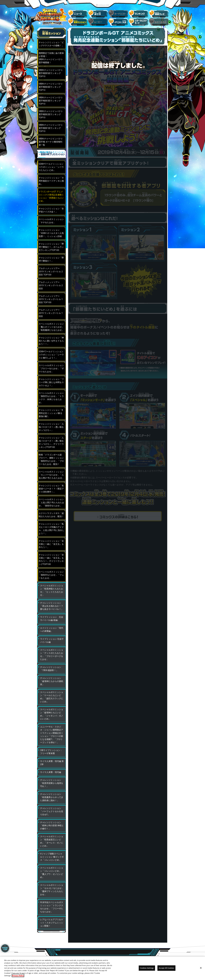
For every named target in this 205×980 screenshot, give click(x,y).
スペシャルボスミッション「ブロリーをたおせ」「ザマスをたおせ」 (51, 367)
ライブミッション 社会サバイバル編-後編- (52, 617)
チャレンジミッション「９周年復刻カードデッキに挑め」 (51, 179)
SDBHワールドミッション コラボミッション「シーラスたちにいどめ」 (51, 165)
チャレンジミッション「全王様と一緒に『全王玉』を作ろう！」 (51, 542)
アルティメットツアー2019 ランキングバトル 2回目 (51, 284)
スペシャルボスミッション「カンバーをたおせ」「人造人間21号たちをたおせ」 (51, 473)
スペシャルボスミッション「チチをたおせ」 (51, 219)
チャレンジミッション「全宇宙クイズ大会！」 (51, 208)
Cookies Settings (147, 968)
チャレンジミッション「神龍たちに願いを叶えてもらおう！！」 (51, 339)
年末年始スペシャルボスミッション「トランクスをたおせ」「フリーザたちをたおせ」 (52, 905)
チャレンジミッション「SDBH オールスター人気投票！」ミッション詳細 (51, 231)
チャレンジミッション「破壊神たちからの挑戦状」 (52, 679)
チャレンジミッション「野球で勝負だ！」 (51, 257)
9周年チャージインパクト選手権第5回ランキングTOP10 (51, 73)
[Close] (201, 968)
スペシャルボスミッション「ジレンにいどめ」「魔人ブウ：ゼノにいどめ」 (52, 871)
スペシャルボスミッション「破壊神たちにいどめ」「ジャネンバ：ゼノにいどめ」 (52, 712)
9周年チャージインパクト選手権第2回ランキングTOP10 (51, 114)
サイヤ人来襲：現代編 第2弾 (52, 761)
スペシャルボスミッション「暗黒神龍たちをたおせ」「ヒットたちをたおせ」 (52, 589)
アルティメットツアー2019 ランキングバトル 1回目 (51, 311)
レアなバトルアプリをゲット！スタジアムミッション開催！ (52, 921)
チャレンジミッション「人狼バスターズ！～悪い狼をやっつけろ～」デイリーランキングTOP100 (51, 441)
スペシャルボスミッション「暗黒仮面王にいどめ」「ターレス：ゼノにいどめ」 (52, 839)
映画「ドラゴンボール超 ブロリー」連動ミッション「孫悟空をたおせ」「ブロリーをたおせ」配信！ (51, 458)
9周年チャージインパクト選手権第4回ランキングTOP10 (51, 87)
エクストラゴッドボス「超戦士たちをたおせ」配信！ (51, 513)
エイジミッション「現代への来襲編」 (52, 628)
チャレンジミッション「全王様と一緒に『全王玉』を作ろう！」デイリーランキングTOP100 (51, 558)
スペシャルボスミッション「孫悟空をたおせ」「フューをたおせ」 (51, 573)
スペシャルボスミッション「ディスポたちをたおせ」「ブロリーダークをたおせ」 (52, 653)
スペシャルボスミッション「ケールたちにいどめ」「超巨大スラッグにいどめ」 (52, 695)
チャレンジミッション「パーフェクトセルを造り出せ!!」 (52, 810)
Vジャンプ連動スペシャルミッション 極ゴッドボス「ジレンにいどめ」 (52, 855)
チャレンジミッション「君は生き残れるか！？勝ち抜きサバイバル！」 (52, 604)
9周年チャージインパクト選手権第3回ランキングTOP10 (51, 101)
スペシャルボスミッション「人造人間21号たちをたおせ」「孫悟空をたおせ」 (51, 501)
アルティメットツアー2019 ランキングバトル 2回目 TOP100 (51, 270)
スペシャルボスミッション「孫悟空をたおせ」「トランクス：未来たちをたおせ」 (51, 396)
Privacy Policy (18, 976)
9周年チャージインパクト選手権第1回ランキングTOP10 (51, 128)
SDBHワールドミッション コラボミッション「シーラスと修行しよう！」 (51, 353)
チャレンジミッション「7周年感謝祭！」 (51, 667)
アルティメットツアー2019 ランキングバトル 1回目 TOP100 (51, 297)
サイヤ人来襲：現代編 (51, 770)
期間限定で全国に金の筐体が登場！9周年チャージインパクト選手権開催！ (51, 58)
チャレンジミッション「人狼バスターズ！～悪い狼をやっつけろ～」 (51, 425)
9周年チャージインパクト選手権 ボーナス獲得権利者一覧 (51, 142)
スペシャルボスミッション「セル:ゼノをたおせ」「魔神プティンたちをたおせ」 (52, 888)
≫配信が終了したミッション (52, 154)
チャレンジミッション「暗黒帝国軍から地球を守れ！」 (52, 781)
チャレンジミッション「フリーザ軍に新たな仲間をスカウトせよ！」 (51, 381)
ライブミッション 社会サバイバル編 (52, 639)
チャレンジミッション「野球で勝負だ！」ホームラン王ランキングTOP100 (51, 245)
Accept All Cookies (166, 968)
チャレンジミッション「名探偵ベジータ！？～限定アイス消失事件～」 (51, 487)
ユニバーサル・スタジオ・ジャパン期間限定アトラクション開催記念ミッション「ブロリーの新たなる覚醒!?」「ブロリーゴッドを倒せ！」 (52, 733)
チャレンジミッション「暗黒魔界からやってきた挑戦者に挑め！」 (52, 795)
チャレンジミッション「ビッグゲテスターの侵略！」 (51, 44)
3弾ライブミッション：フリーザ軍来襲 (51, 750)
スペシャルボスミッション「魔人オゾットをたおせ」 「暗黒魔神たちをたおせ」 (51, 325)
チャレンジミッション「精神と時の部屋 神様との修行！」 (52, 824)
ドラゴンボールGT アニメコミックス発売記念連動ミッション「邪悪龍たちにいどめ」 (51, 194)
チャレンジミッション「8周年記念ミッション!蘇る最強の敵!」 (51, 411)
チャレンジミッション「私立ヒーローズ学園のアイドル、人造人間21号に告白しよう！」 (51, 527)
